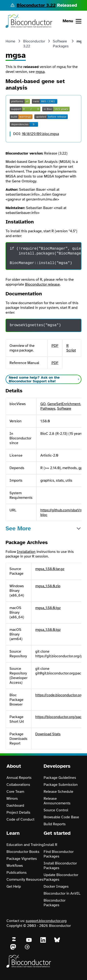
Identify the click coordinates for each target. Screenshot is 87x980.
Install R (50, 845)
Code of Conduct (20, 819)
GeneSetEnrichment (64, 404)
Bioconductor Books (23, 852)
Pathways (48, 409)
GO (43, 404)
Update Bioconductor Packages (61, 877)
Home (10, 41)
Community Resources (25, 880)
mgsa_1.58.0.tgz (48, 608)
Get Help (14, 887)
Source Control (56, 810)
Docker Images (56, 887)
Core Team (15, 792)
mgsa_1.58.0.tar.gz (50, 569)
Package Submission (61, 785)
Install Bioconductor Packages (60, 866)
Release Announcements (57, 801)
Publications (17, 873)
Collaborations (18, 785)
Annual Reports (19, 778)
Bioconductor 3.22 (36, 5)
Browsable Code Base (61, 817)
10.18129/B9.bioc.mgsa (40, 134)
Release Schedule (58, 792)
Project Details (18, 812)
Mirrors (12, 799)
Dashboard (15, 806)
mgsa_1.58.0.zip (48, 586)
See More (18, 528)
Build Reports (55, 824)
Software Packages (61, 44)
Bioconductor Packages (55, 903)
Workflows (15, 866)
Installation (26, 552)
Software (64, 409)
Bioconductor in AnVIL (62, 893)
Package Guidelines (60, 778)
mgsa (40, 72)
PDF (55, 346)
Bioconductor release (42, 284)
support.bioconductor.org (46, 921)
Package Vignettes (22, 859)
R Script (71, 348)
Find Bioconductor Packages (59, 854)
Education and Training (25, 845)
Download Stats (48, 734)
